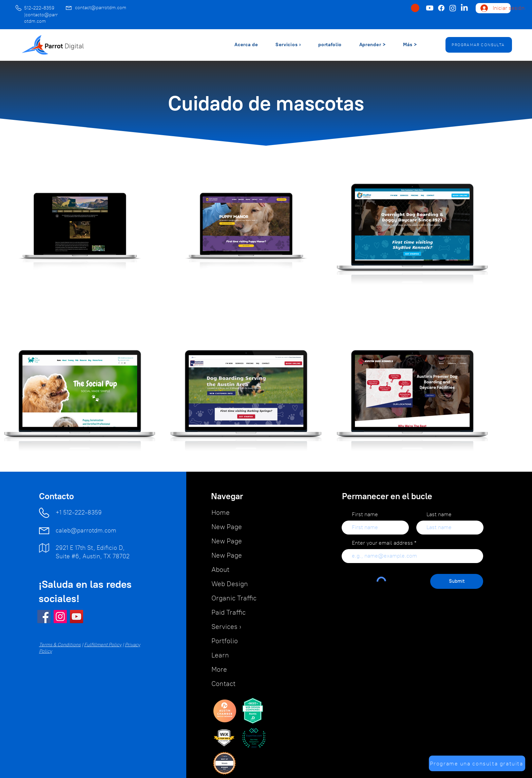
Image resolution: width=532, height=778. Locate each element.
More (219, 669)
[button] (415, 8)
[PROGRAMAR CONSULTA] (479, 45)
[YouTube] (77, 617)
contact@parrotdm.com (101, 8)
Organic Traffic (234, 598)
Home (221, 512)
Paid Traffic (229, 612)
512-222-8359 (39, 8)
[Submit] (457, 581)
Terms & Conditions (60, 645)
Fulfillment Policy (103, 645)
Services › (226, 627)
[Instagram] (453, 8)
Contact (223, 684)
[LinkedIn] (464, 8)
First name (365, 514)
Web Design (230, 584)
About (220, 569)
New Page (227, 527)
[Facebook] (441, 8)
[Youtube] (430, 8)
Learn (220, 655)
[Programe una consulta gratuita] (477, 763)
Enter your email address (382, 543)
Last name (439, 514)
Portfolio (225, 641)
